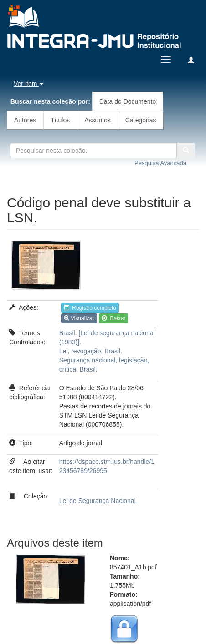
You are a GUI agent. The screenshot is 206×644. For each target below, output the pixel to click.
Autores (25, 120)
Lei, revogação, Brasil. (91, 351)
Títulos (60, 120)
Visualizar (79, 318)
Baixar (114, 318)
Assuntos (98, 120)
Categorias (141, 120)
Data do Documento (128, 101)
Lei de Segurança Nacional (98, 501)
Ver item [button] (28, 84)
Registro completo (90, 308)
